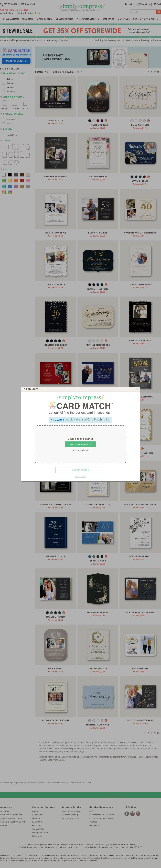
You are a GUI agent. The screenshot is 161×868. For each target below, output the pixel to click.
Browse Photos (81, 444)
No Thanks (80, 476)
